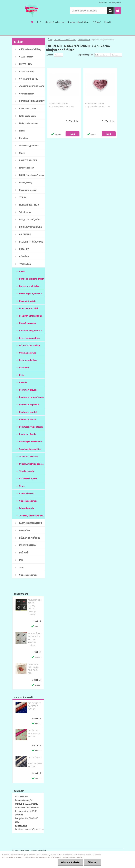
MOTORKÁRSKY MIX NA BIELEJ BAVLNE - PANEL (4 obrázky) (35, 639)
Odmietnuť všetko (70, 862)
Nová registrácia (115, 3)
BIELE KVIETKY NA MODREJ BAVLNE (34, 706)
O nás (40, 22)
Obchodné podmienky (55, 22)
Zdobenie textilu (84, 40)
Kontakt (108, 22)
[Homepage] (32, 22)
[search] (110, 11)
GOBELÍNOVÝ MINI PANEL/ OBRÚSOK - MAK (34, 669)
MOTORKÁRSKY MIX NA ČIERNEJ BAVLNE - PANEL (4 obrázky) (35, 607)
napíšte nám (21, 826)
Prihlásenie (103, 3)
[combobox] (103, 55)
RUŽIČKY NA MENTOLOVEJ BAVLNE (34, 734)
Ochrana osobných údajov (78, 22)
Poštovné (97, 22)
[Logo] (32, 11)
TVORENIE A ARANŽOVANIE (65, 40)
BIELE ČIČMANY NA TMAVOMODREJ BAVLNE (35, 762)
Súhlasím (93, 862)
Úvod (50, 40)
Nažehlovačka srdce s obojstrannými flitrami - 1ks (61, 105)
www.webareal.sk (39, 850)
